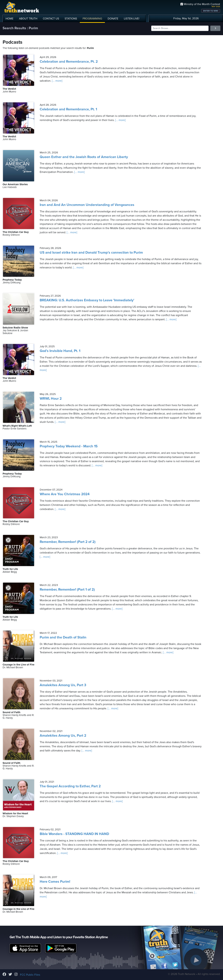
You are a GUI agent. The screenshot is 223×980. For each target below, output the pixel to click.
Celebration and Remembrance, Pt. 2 (69, 62)
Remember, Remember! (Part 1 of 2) (67, 590)
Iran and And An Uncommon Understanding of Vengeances (87, 205)
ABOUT (28, 19)
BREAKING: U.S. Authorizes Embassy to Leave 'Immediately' (87, 300)
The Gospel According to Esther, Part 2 (70, 786)
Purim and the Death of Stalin (63, 637)
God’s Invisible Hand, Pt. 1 (60, 351)
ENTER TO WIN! (211, 11)
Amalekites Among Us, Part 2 (63, 736)
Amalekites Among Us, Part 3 (63, 685)
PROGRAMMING (92, 19)
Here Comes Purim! (55, 882)
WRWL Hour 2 (51, 399)
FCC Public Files (30, 975)
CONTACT (51, 19)
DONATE (113, 19)
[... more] (57, 81)
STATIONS (71, 19)
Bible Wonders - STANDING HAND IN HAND (74, 834)
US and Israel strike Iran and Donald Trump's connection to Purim (91, 253)
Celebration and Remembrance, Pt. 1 (68, 109)
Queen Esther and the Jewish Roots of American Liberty (84, 157)
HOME (9, 19)
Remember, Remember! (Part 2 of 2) (68, 542)
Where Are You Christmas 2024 (65, 494)
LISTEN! (132, 19)
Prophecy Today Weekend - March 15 (69, 446)
